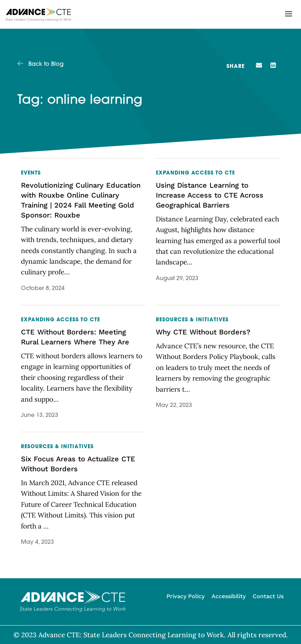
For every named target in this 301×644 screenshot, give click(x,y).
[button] (289, 14)
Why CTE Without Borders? (203, 332)
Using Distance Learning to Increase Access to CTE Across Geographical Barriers (210, 195)
